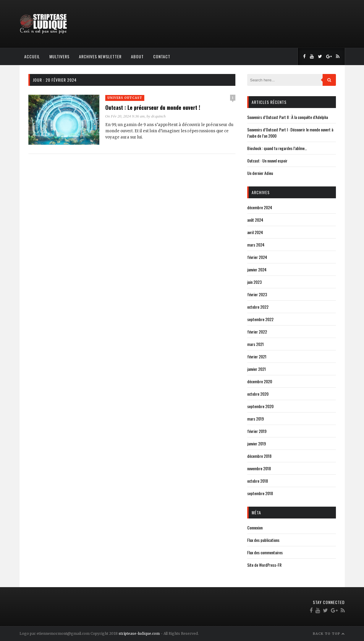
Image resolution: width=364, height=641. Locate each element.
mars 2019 (255, 419)
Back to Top (329, 634)
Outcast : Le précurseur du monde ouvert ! (153, 107)
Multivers (59, 56)
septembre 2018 (260, 493)
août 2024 (255, 220)
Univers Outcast (125, 98)
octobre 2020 (258, 394)
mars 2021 (255, 344)
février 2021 (257, 356)
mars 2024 (256, 245)
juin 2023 (254, 282)
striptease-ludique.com (139, 633)
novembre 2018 (259, 468)
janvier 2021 (257, 369)
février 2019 (257, 431)
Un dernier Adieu (260, 173)
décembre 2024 (260, 207)
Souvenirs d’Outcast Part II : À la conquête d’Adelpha (288, 117)
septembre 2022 (260, 319)
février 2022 (257, 332)
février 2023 (257, 294)
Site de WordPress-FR (264, 565)
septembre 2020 (260, 406)
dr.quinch (158, 116)
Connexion (255, 528)
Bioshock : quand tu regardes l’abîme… (277, 148)
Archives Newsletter (100, 56)
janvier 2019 (257, 443)
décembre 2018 (259, 456)
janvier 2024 (257, 269)
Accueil (32, 56)
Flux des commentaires (265, 552)
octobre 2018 (258, 481)
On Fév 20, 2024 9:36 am (125, 116)
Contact (162, 56)
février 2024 (257, 257)
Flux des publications (263, 540)
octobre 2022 (258, 307)
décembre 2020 (260, 381)
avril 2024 (255, 232)
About (137, 56)
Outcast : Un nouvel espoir (267, 161)
